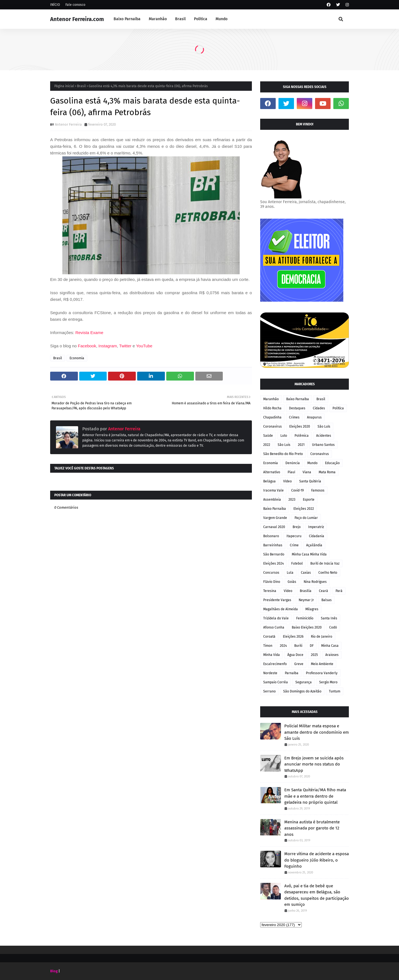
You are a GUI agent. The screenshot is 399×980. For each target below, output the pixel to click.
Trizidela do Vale (276, 618)
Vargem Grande (275, 518)
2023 (292, 500)
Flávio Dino (272, 582)
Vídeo (287, 481)
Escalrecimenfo (275, 664)
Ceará (323, 591)
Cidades (319, 408)
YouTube (144, 346)
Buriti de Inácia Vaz (325, 563)
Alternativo (272, 472)
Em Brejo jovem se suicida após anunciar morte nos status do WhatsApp (314, 764)
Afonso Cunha (274, 627)
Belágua (269, 481)
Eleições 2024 (273, 563)
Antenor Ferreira (68, 124)
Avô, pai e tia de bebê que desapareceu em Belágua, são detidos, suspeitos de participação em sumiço (317, 895)
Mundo (312, 463)
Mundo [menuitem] (222, 19)
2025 (314, 655)
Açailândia (314, 545)
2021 (301, 445)
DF (312, 646)
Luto (284, 436)
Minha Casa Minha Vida (309, 554)
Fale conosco (75, 5)
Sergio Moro (328, 682)
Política (338, 408)
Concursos (271, 573)
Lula (290, 573)
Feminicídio (305, 618)
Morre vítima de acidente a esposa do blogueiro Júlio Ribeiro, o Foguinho (317, 860)
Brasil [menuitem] (180, 19)
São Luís (324, 426)
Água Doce (295, 655)
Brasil (81, 86)
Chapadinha (272, 417)
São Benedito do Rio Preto (283, 454)
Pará (339, 591)
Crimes (294, 417)
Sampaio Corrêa (276, 682)
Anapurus (314, 417)
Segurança (304, 682)
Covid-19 (297, 490)
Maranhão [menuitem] (158, 19)
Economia (77, 358)
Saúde (268, 436)
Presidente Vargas (277, 600)
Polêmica (302, 436)
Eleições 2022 (304, 509)
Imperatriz (316, 527)
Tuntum (335, 691)
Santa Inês (329, 618)
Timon (268, 646)
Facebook (87, 346)
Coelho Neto (328, 573)
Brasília (306, 591)
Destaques (297, 408)
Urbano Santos (323, 445)
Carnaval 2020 (274, 527)
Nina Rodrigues (315, 582)
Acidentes (324, 436)
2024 (283, 646)
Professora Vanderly (322, 673)
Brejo (297, 527)
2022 (267, 445)
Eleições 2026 (293, 637)
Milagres (312, 609)
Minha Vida (272, 655)
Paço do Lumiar (306, 518)
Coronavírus (320, 454)
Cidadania (317, 536)
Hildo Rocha (272, 408)
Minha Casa (330, 646)
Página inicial (64, 86)
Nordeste (270, 673)
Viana (307, 472)
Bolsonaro (271, 536)
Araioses (332, 655)
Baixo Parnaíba (298, 399)
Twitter (126, 346)
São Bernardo (274, 554)
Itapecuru (294, 536)
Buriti (298, 646)
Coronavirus (273, 426)
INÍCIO (55, 5)
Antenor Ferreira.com (77, 19)
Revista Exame (90, 333)
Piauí (291, 472)
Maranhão (271, 399)
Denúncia (293, 463)
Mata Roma (327, 472)
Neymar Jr (306, 600)
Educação (332, 463)
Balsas (327, 600)
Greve (299, 664)
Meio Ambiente (322, 664)
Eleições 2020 (300, 426)
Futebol (297, 563)
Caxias (306, 573)
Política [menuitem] (201, 19)
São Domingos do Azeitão (302, 691)
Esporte (309, 500)
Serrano (269, 691)
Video (288, 591)
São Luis (284, 445)
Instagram (108, 346)
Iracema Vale (273, 490)
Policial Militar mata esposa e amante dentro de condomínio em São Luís (317, 732)
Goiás (292, 582)
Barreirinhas (273, 545)
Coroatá (269, 637)
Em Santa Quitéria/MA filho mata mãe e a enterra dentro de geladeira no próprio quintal (315, 796)
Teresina (270, 591)
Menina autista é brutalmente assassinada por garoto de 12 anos (312, 828)
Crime (294, 545)
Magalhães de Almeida (281, 609)
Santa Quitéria (310, 481)
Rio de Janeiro (322, 637)
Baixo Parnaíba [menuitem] (127, 19)
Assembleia (272, 500)
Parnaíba (292, 673)
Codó (333, 627)
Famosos (318, 490)
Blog (54, 971)
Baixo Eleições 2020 (307, 627)
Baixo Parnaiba (275, 509)
